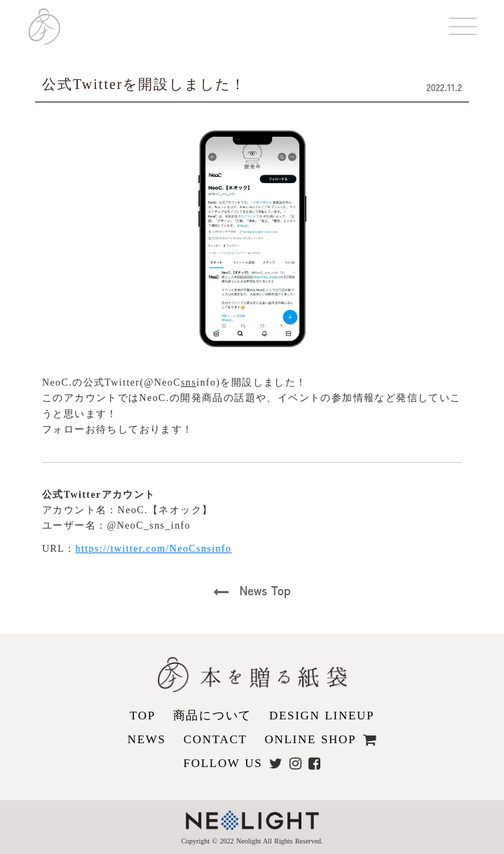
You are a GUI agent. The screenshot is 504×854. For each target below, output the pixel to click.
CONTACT (216, 739)
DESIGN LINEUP (322, 716)
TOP (143, 716)
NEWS (147, 739)
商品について (212, 716)
